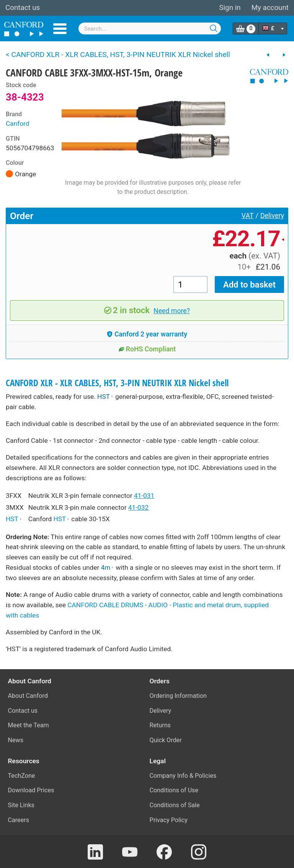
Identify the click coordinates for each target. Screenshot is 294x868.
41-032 (138, 507)
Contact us (23, 8)
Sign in (230, 8)
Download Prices (31, 790)
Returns (160, 725)
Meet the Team (29, 725)
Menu (60, 29)
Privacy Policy (169, 820)
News (16, 740)
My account (270, 8)
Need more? (172, 311)
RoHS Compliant (147, 349)
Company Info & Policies (183, 776)
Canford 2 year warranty (147, 334)
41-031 (144, 496)
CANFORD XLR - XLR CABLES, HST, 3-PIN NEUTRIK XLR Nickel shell (117, 383)
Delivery (272, 216)
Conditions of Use (174, 790)
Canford (18, 124)
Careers (19, 820)
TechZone (22, 776)
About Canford (28, 696)
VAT (248, 216)
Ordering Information (178, 696)
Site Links (21, 805)
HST (105, 397)
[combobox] (150, 28)
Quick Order (166, 740)
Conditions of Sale (175, 805)
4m (108, 567)
